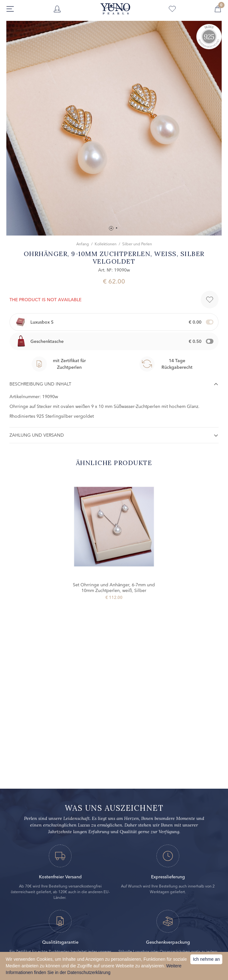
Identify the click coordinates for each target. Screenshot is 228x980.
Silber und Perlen (137, 244)
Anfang (83, 244)
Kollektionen (106, 244)
